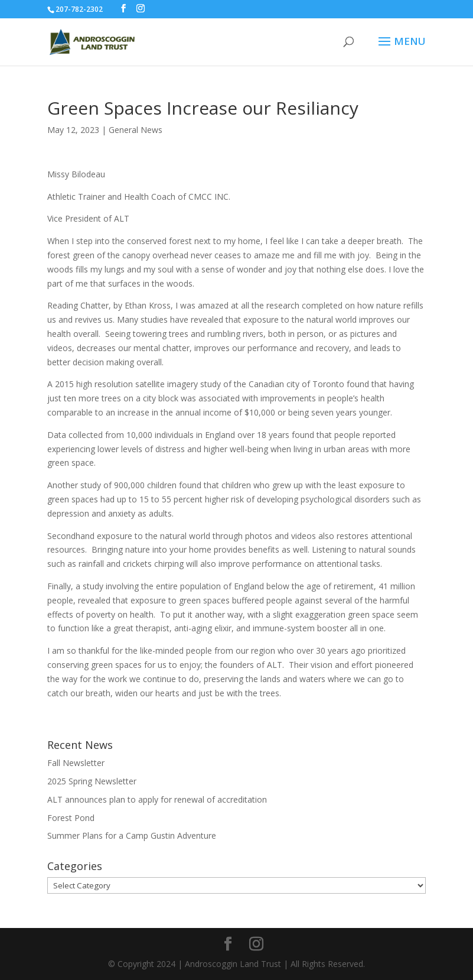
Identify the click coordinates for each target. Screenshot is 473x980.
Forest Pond (71, 818)
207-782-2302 (79, 9)
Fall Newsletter (76, 763)
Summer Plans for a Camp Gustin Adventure (132, 835)
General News (136, 130)
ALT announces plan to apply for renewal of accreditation (157, 799)
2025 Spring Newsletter (92, 781)
